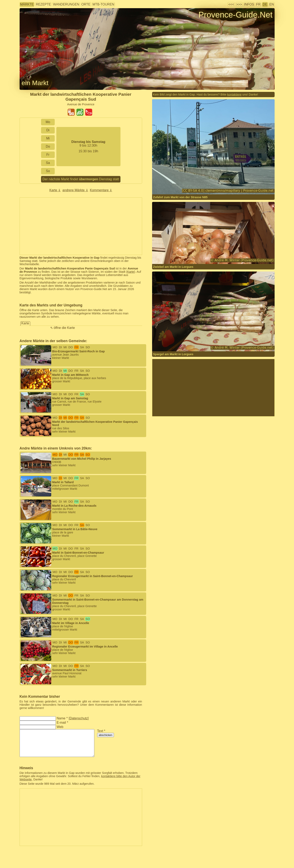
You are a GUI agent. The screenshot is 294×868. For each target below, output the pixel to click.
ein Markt (35, 83)
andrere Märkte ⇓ (75, 190)
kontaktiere (234, 95)
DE (265, 4)
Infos (249, 4)
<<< (231, 4)
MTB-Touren (103, 4)
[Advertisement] (81, 226)
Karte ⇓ (55, 190)
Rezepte (43, 4)
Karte (131, 272)
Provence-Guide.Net (235, 15)
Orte (86, 4)
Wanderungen (66, 4)
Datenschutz (79, 718)
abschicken (106, 735)
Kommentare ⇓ (101, 190)
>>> (239, 4)
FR (258, 4)
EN (272, 4)
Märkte (27, 4)
